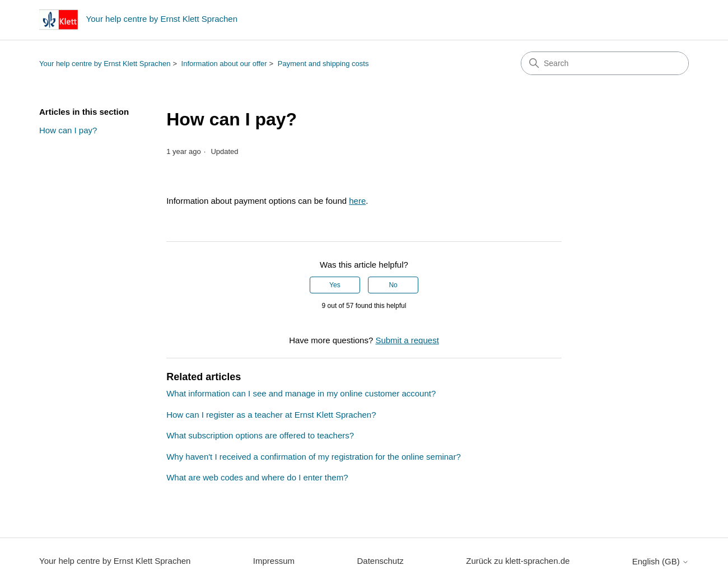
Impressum (274, 561)
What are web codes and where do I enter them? (257, 477)
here (357, 201)
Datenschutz (380, 561)
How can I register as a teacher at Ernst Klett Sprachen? (271, 415)
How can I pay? (68, 130)
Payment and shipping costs (323, 64)
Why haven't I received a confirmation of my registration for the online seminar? (314, 457)
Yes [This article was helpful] (335, 285)
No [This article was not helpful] (393, 285)
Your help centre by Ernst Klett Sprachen (105, 64)
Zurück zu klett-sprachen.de (518, 561)
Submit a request (407, 340)
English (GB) (661, 561)
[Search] (605, 63)
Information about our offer (224, 64)
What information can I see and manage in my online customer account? (301, 393)
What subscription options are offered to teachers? (260, 435)
